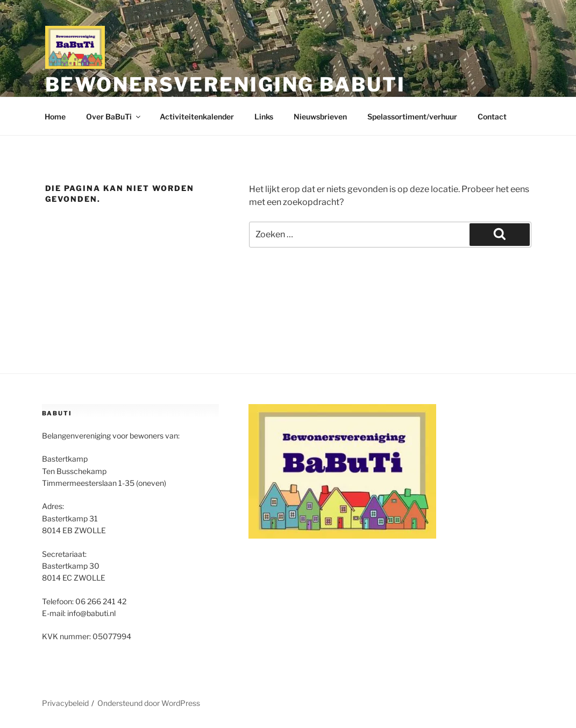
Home (55, 116)
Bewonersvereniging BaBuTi (225, 84)
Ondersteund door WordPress (149, 703)
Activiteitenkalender (197, 116)
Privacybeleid (65, 703)
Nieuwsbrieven (320, 116)
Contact (492, 116)
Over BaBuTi (114, 116)
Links (264, 116)
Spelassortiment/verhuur (412, 116)
